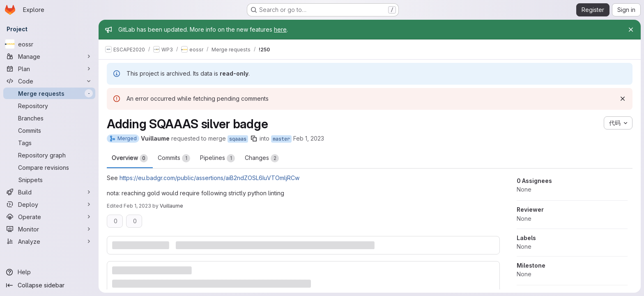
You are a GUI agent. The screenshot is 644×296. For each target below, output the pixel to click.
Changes (262, 158)
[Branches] (49, 118)
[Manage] (49, 56)
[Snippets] (49, 180)
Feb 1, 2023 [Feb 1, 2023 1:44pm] (309, 138)
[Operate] (49, 217)
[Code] (49, 81)
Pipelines (217, 158)
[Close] (631, 30)
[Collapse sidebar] (49, 285)
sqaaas (238, 139)
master (281, 139)
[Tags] (49, 143)
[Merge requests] (49, 93)
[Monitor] (49, 229)
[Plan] (49, 69)
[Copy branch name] (254, 139)
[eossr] (49, 44)
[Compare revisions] (49, 167)
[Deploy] (49, 204)
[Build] (49, 192)
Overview (130, 158)
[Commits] (49, 130)
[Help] (49, 272)
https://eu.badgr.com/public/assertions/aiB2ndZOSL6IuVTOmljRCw (209, 178)
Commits (174, 158)
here (280, 29)
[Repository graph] (49, 155)
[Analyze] (49, 241)
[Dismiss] (623, 99)
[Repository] (49, 106)
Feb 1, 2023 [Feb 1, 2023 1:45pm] (137, 206)
